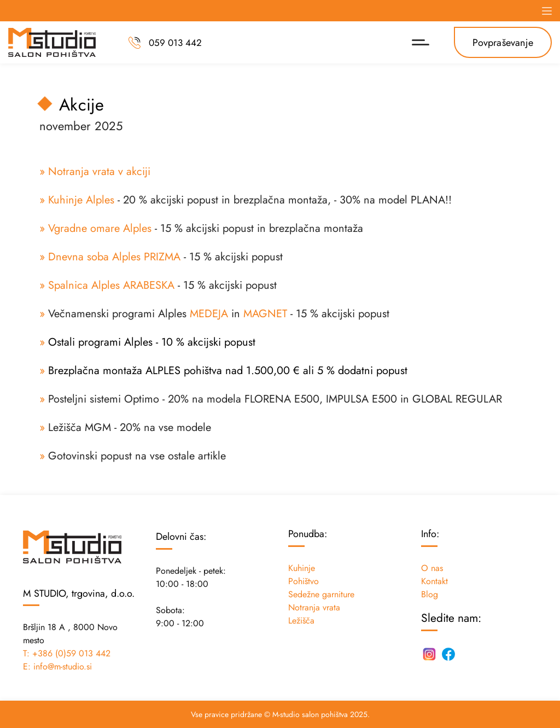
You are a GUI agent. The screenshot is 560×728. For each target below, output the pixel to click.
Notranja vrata (314, 607)
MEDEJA (209, 314)
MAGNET (265, 314)
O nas (432, 568)
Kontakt (434, 581)
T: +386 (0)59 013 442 (67, 653)
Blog (430, 594)
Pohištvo (304, 581)
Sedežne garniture (321, 594)
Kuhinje (302, 568)
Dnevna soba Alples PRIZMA (114, 257)
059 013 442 (175, 42)
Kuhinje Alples (81, 200)
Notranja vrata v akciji (99, 171)
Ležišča (301, 621)
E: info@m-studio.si (57, 666)
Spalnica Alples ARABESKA (111, 285)
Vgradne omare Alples (100, 228)
